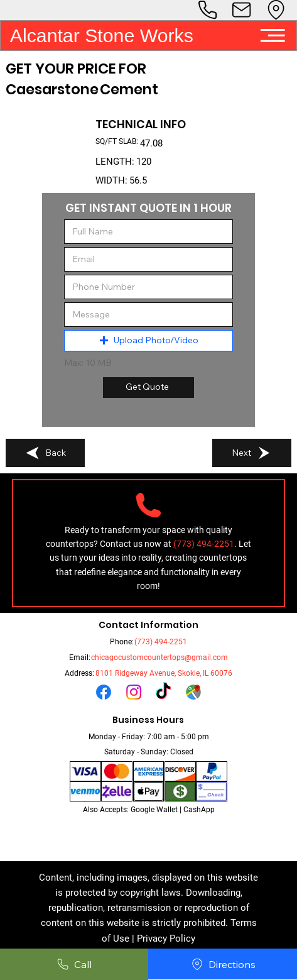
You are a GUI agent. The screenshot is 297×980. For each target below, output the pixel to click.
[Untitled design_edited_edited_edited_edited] (193, 692)
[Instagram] (134, 692)
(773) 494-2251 (161, 642)
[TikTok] (163, 692)
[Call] (74, 964)
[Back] (45, 453)
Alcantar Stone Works (102, 36)
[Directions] (223, 964)
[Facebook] (104, 692)
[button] (149, 341)
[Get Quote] (148, 388)
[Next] (252, 453)
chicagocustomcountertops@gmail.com (159, 658)
